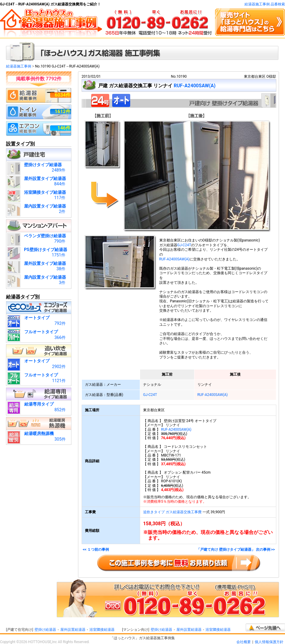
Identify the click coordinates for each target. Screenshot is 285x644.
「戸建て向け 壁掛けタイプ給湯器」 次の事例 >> (236, 550)
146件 (64, 128)
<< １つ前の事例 (96, 550)
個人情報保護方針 (269, 642)
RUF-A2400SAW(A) (195, 86)
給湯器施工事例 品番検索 (265, 4)
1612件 (63, 111)
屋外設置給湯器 (73, 630)
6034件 (63, 95)
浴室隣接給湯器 (102, 630)
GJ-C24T (184, 245)
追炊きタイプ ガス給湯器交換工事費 (172, 512)
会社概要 (244, 642)
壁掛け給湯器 (45, 630)
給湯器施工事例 (19, 66)
